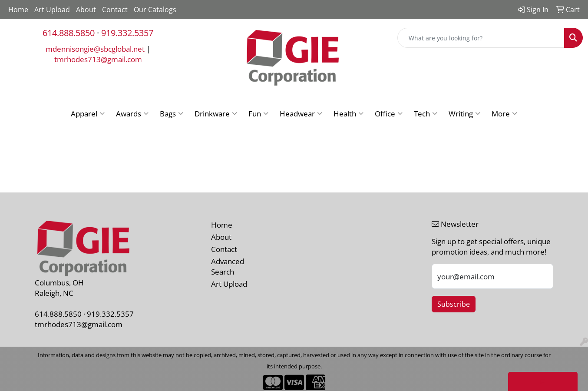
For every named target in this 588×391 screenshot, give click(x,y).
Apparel (88, 113)
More (504, 113)
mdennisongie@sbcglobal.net (95, 49)
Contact (115, 10)
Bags (172, 113)
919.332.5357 (127, 33)
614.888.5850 (69, 33)
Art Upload (52, 10)
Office (389, 113)
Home (18, 10)
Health (349, 113)
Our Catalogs (155, 10)
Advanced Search (228, 266)
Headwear (301, 113)
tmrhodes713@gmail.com (98, 59)
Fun (258, 113)
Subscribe (454, 304)
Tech (426, 113)
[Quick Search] (481, 38)
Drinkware (216, 113)
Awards (132, 113)
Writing (464, 113)
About (86, 10)
